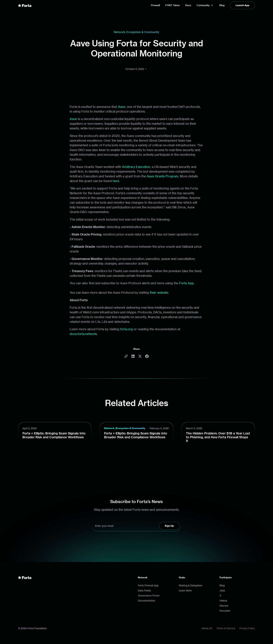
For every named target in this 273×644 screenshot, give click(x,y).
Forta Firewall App (148, 585)
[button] (205, 5)
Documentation (147, 601)
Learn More (185, 590)
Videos (223, 601)
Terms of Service (226, 628)
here (116, 181)
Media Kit (207, 628)
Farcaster (225, 611)
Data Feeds (144, 590)
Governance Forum (149, 595)
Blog (222, 585)
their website (159, 292)
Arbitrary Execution (136, 167)
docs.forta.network (83, 334)
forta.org (126, 329)
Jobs (222, 590)
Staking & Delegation (191, 585)
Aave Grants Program (163, 176)
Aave (122, 107)
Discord (224, 606)
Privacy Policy (247, 628)
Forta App (186, 283)
